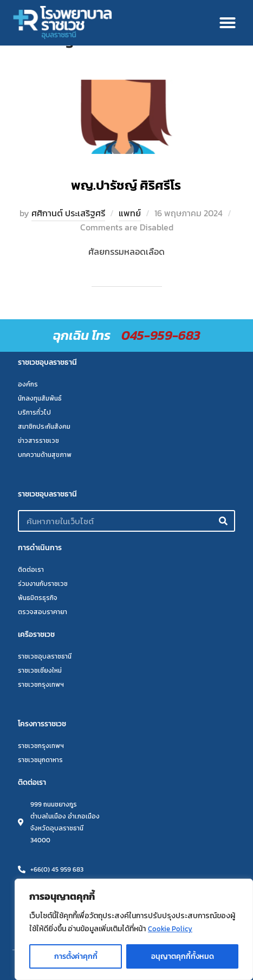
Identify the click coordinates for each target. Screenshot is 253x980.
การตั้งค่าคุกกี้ (76, 956)
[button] (228, 23)
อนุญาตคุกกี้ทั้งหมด (183, 956)
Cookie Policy (171, 929)
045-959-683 (161, 335)
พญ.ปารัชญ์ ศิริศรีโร (126, 185)
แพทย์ (130, 213)
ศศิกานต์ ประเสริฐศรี (68, 213)
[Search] (223, 521)
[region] (134, 929)
